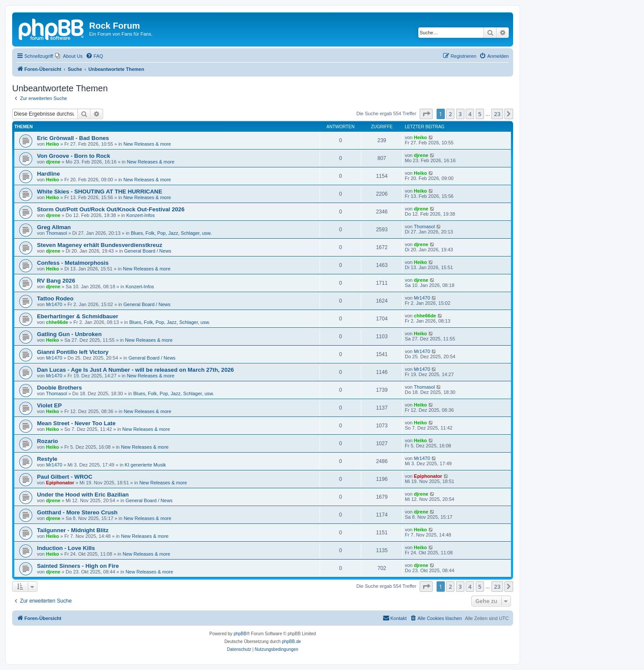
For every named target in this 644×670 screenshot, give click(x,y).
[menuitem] (69, 56)
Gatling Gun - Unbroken (69, 334)
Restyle (47, 459)
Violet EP (49, 405)
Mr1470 (54, 304)
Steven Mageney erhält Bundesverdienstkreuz (100, 245)
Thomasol (57, 233)
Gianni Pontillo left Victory (73, 352)
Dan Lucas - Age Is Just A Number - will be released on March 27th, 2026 (135, 370)
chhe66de (57, 322)
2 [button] (450, 114)
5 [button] (480, 114)
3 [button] (460, 114)
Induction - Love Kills (66, 548)
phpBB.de (291, 642)
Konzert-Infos (141, 215)
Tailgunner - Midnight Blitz (73, 530)
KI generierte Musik (145, 465)
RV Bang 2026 (56, 281)
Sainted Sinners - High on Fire (78, 566)
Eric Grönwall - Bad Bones (73, 138)
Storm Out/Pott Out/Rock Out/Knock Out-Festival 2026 (111, 209)
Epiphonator (60, 483)
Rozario (47, 441)
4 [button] (470, 114)
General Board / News (148, 251)
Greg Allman (54, 227)
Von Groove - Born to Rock (73, 156)
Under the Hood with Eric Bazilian (83, 495)
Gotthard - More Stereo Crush (77, 512)
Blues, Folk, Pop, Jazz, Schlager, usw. (171, 233)
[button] (426, 114)
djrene (53, 162)
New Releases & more (147, 144)
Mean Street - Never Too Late (76, 423)
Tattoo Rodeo (55, 298)
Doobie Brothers (59, 388)
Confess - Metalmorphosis (73, 263)
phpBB (240, 634)
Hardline (48, 174)
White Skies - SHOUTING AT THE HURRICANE (100, 192)
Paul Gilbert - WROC (65, 477)
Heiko (53, 144)
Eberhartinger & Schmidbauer (78, 316)
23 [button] (497, 114)
